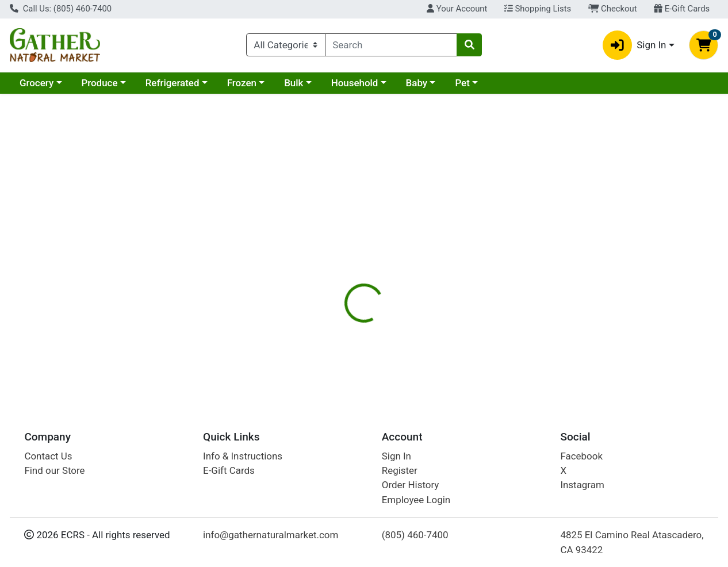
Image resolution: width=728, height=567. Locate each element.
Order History (411, 485)
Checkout (613, 9)
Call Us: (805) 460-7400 (61, 9)
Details (335, 250)
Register (400, 470)
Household (355, 83)
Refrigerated (173, 83)
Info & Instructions (243, 456)
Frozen (242, 83)
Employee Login (416, 500)
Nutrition (386, 250)
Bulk (294, 83)
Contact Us (48, 456)
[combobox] (391, 45)
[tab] (336, 250)
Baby (417, 83)
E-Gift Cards (682, 9)
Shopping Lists (538, 9)
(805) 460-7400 (415, 535)
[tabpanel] (516, 327)
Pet (462, 83)
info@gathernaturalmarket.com (271, 535)
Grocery (37, 83)
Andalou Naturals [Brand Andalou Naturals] (459, 336)
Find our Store (54, 470)
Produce (99, 83)
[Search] (391, 45)
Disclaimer (444, 250)
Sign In (396, 456)
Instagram (582, 485)
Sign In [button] (635, 45)
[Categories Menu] (286, 45)
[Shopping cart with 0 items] (704, 45)
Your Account (457, 9)
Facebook (581, 456)
